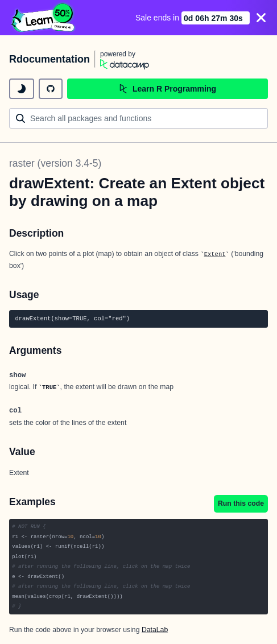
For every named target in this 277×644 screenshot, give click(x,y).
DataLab (155, 630)
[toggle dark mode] (22, 89)
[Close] (261, 18)
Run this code (241, 503)
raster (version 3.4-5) (55, 163)
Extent (215, 254)
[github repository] (51, 89)
